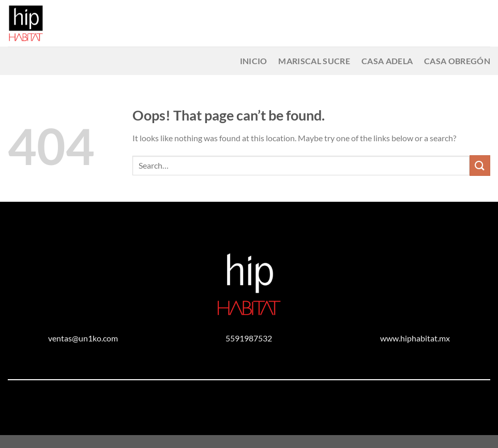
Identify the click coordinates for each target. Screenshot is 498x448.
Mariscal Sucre (314, 61)
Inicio (254, 61)
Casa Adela (387, 61)
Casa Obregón (457, 61)
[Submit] (480, 165)
